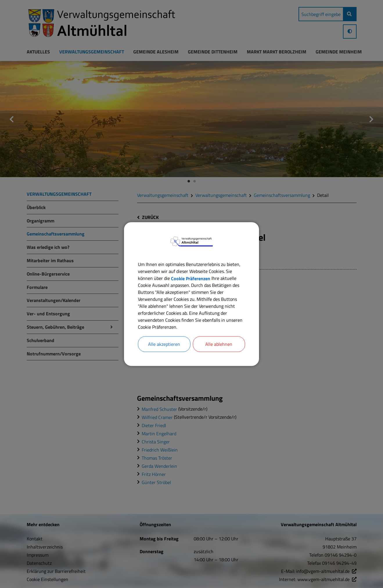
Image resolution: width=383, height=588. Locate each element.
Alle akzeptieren (164, 344)
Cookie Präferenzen (191, 278)
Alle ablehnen (219, 344)
